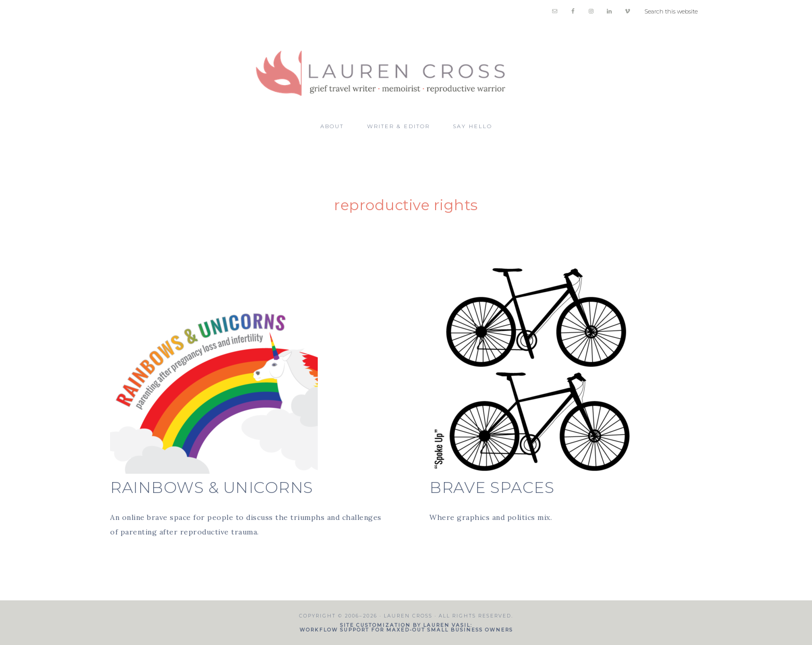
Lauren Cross (406, 68)
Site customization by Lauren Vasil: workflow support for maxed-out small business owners (406, 627)
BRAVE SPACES (492, 488)
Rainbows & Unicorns (212, 488)
